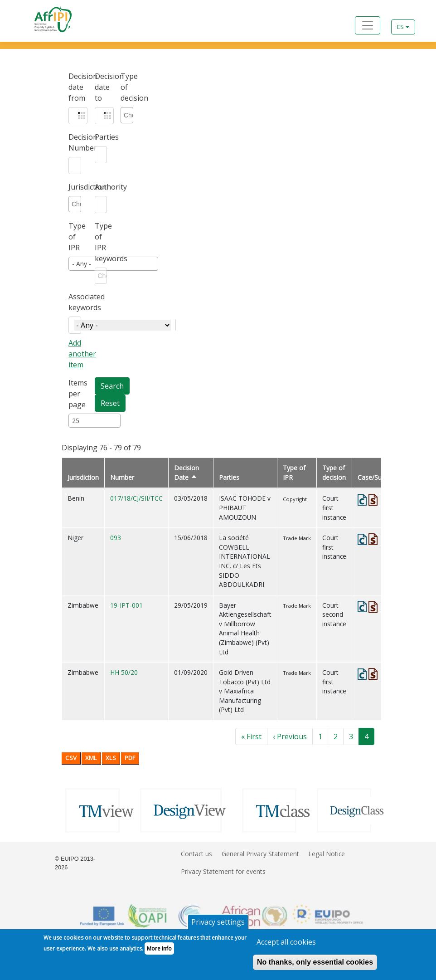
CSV (71, 758)
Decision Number (75, 142)
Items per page (75, 394)
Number (122, 477)
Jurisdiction (75, 187)
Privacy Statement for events (223, 871)
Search (112, 386)
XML (91, 758)
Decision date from (75, 87)
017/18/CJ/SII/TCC (136, 498)
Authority (101, 187)
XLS (111, 758)
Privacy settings (218, 924)
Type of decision (127, 87)
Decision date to (101, 87)
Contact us (196, 854)
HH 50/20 (124, 672)
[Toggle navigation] (368, 25)
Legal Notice (327, 854)
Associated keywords (75, 302)
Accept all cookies (286, 944)
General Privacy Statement (260, 854)
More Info (159, 951)
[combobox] (128, 115)
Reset (110, 403)
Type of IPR (75, 237)
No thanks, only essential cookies (315, 964)
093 (116, 538)
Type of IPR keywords (101, 242)
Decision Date (187, 473)
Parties (101, 137)
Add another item (82, 354)
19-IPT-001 (126, 605)
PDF (130, 758)
